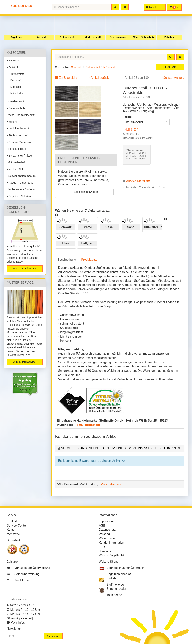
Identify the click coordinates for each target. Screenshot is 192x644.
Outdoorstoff (67, 37)
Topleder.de (114, 595)
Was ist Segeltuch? (112, 555)
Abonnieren (53, 636)
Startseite (77, 67)
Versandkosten (111, 484)
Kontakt (12, 521)
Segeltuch (16, 37)
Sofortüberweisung (27, 574)
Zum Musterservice (24, 362)
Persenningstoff (17, 149)
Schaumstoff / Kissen (20, 156)
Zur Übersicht (68, 78)
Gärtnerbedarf (16, 162)
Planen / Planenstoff (19, 142)
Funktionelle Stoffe (19, 129)
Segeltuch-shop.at (119, 574)
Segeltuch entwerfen (86, 192)
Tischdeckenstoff (18, 135)
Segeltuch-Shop (21, 6)
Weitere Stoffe (16, 169)
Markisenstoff (93, 37)
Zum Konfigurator (24, 269)
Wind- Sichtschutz (144, 37)
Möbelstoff (16, 87)
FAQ (102, 547)
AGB (102, 526)
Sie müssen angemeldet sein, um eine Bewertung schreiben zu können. (121, 448)
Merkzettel (14, 534)
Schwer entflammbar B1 (22, 176)
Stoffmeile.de (115, 585)
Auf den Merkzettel (138, 181)
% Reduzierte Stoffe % (21, 189)
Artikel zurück (100, 78)
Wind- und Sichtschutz (21, 115)
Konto (11, 530)
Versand (104, 534)
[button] (174, 7)
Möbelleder (16, 93)
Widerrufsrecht (109, 538)
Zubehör (169, 37)
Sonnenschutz (118, 37)
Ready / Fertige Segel (20, 183)
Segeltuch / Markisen (20, 196)
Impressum (106, 521)
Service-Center (17, 526)
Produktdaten (90, 260)
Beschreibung (67, 260)
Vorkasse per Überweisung (32, 568)
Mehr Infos (18, 622)
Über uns (105, 551)
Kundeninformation (111, 543)
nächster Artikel (172, 78)
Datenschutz (107, 530)
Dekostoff (15, 80)
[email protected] (88, 425)
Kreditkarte (22, 580)
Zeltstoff (42, 37)
